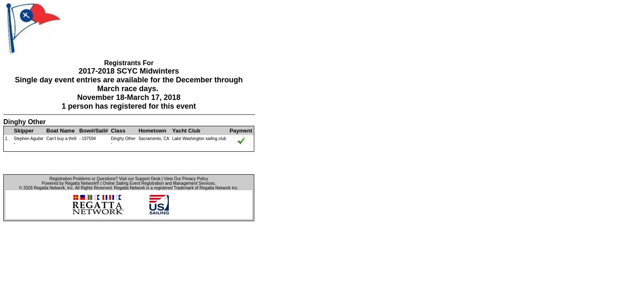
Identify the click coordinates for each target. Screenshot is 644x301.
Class (118, 131)
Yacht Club (186, 131)
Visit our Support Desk (139, 179)
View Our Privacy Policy (186, 179)
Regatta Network (49, 188)
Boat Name (61, 131)
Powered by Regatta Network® (70, 183)
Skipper (24, 131)
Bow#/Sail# (94, 131)
